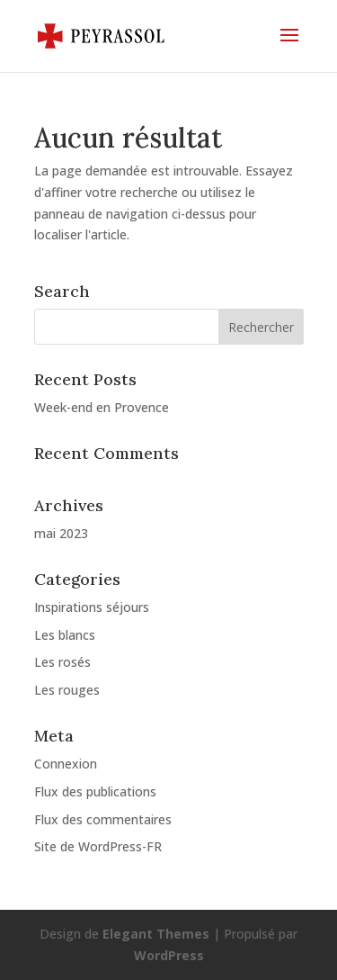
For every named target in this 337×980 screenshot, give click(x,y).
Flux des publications (95, 791)
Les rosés (62, 662)
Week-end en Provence (102, 407)
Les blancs (65, 635)
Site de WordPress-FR (98, 846)
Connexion (66, 764)
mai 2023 (61, 533)
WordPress (169, 955)
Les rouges (67, 690)
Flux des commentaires (103, 819)
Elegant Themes (156, 934)
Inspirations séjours (92, 607)
